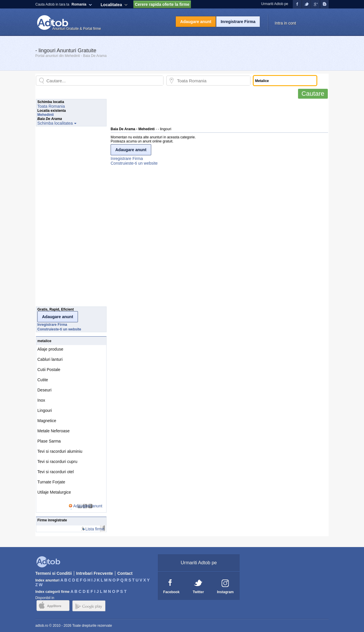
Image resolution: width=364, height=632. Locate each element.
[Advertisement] (217, 112)
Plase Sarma (49, 441)
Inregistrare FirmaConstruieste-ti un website (134, 161)
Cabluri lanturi (50, 359)
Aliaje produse (50, 349)
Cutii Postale (49, 370)
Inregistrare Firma (238, 22)
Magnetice (47, 421)
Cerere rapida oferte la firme (162, 4)
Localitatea (111, 5)
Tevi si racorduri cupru (57, 462)
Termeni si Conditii (54, 573)
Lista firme (95, 529)
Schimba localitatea (55, 123)
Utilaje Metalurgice (54, 492)
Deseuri (44, 390)
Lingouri (45, 410)
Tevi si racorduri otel (56, 472)
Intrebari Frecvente (95, 573)
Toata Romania (51, 106)
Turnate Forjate (51, 482)
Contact (125, 573)
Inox (41, 400)
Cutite (43, 380)
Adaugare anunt (196, 22)
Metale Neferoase (54, 431)
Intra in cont (285, 23)
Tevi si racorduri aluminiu (60, 451)
